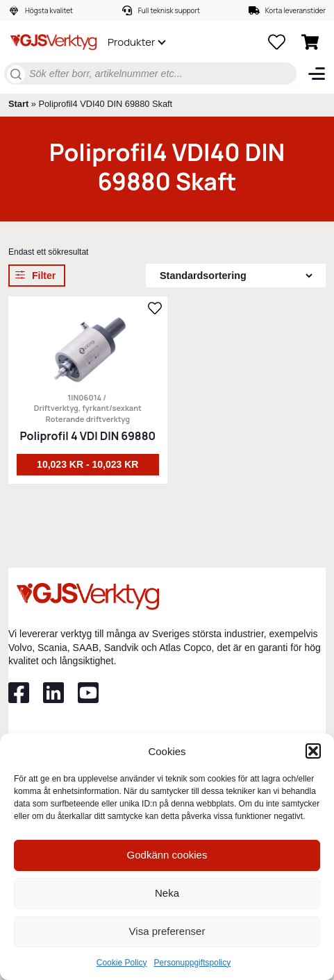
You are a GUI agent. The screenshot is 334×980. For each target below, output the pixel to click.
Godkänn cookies (167, 855)
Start (18, 104)
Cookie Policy (122, 963)
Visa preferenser (167, 931)
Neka (167, 893)
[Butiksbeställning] (236, 276)
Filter (44, 276)
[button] (313, 751)
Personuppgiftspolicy (192, 963)
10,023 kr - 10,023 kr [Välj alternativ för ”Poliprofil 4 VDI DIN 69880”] (87, 464)
